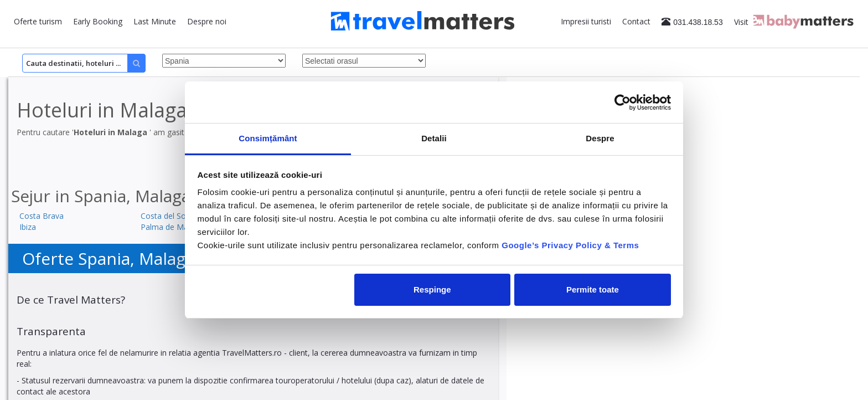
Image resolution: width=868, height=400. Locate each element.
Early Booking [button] (98, 21)
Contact (636, 21)
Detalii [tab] (434, 138)
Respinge (432, 289)
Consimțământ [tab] (268, 138)
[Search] (84, 63)
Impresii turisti (586, 21)
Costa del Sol (164, 216)
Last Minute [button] (155, 21)
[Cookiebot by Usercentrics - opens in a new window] (622, 102)
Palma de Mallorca (174, 227)
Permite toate (593, 289)
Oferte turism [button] (38, 21)
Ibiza (28, 227)
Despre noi (207, 21)
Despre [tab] (600, 138)
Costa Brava (42, 216)
